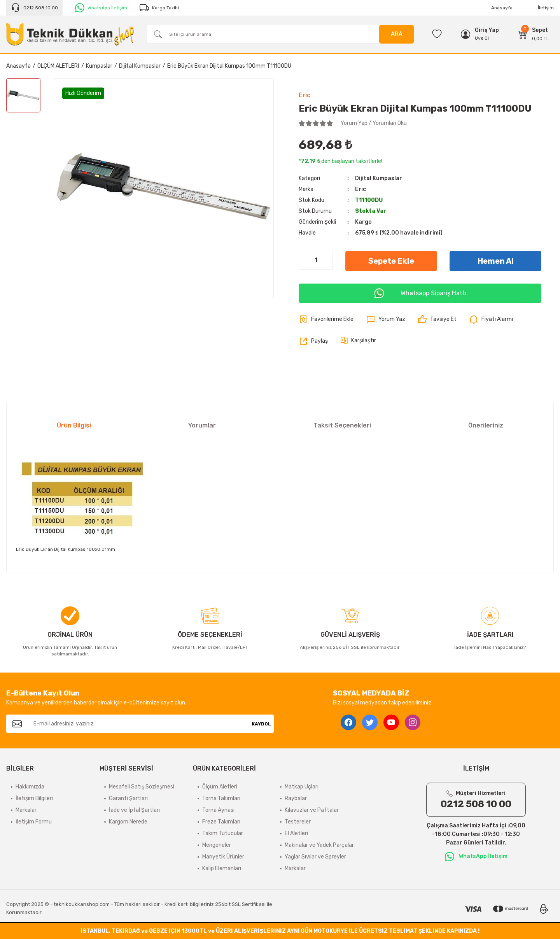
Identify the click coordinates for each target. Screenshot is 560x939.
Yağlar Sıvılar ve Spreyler (315, 857)
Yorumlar (202, 425)
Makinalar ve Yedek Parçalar (319, 845)
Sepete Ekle (391, 261)
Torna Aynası (218, 810)
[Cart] (534, 34)
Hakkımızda (30, 787)
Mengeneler (217, 845)
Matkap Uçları (302, 787)
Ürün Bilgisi (74, 425)
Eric (304, 95)
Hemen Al (496, 261)
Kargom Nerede (128, 822)
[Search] (280, 34)
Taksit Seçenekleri (342, 425)
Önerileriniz (486, 425)
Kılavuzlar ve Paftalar (312, 810)
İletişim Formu (34, 822)
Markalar (26, 810)
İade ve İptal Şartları (134, 810)
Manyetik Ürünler (223, 857)
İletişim (546, 8)
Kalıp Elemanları (222, 868)
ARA (397, 34)
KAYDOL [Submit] (261, 724)
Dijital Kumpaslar (379, 178)
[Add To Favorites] (326, 319)
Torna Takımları (221, 798)
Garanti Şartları (128, 798)
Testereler (298, 822)
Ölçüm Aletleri (220, 787)
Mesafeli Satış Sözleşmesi (142, 787)
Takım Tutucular (223, 833)
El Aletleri (296, 833)
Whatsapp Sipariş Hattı (420, 293)
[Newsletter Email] (138, 724)
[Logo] (70, 34)
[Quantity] (316, 260)
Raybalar (296, 798)
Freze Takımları (221, 822)
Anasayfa (502, 8)
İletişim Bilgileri (34, 798)
